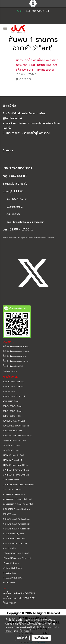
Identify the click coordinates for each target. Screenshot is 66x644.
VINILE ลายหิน (9, 548)
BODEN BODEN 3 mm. (13, 406)
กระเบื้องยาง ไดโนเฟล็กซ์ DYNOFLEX (19, 593)
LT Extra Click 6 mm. (12, 568)
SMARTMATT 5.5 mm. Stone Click (18, 504)
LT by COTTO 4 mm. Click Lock (17, 558)
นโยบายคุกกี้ (25, 631)
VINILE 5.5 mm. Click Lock (15, 543)
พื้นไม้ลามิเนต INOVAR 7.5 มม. (16, 351)
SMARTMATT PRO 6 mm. (14, 494)
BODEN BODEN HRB (12, 416)
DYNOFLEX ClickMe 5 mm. (15, 440)
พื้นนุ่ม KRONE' (9, 603)
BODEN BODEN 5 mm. (13, 411)
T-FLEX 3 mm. (9, 573)
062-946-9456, (13, 207)
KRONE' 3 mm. (9, 514)
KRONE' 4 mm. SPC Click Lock (16, 519)
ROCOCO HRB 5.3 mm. (13, 431)
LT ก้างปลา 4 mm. (11, 563)
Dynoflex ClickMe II (12, 445)
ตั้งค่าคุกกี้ (22, 638)
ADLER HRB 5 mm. (11, 401)
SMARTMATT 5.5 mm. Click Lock (18, 499)
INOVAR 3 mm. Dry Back (14, 455)
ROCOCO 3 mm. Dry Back (14, 421)
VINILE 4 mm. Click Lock (14, 538)
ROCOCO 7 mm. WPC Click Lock (17, 435)
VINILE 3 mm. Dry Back (13, 533)
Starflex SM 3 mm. (11, 480)
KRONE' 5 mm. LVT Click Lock (16, 529)
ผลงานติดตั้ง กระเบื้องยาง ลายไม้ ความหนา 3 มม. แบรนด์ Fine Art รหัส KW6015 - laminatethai (37, 65)
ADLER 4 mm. (9, 391)
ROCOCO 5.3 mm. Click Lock (16, 426)
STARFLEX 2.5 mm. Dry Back (16, 475)
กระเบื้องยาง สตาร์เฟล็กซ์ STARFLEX (19, 598)
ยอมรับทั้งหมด (41, 638)
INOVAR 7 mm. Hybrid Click (15, 465)
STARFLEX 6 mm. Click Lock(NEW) (18, 484)
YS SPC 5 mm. (9, 583)
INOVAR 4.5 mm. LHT (12, 460)
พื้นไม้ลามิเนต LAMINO (13, 366)
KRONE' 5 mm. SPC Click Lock (16, 524)
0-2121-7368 (14, 215)
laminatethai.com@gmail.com (29, 222)
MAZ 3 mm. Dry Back (12, 489)
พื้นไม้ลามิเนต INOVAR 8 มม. (15, 356)
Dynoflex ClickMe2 (11, 450)
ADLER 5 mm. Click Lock (14, 396)
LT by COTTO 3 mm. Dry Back (16, 553)
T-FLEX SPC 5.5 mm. (12, 578)
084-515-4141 (20, 199)
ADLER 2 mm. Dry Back (13, 381)
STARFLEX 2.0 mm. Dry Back (16, 470)
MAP (20, 11)
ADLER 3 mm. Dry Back (13, 386)
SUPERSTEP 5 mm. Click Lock (16, 509)
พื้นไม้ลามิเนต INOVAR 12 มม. (16, 361)
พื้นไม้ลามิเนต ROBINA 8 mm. (16, 346)
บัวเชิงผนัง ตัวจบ (10, 371)
